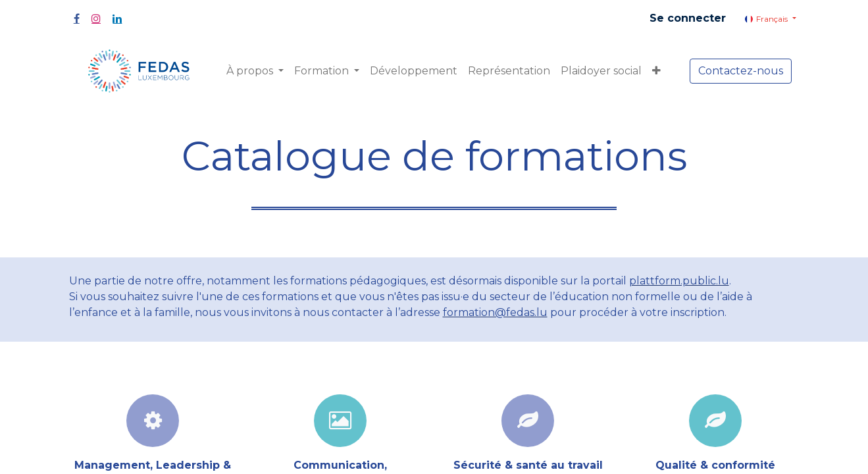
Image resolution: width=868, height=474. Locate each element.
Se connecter (688, 18)
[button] (656, 71)
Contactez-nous (741, 71)
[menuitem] (414, 71)
